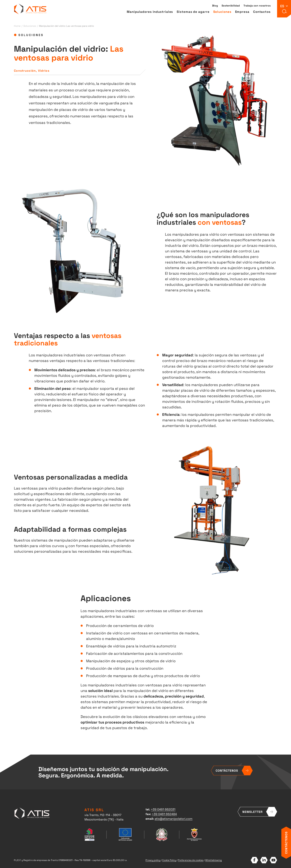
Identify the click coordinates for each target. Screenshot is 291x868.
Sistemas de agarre (193, 12)
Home (17, 26)
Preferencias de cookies (191, 860)
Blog (215, 6)
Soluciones (222, 12)
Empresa (242, 12)
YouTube (273, 860)
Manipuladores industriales (150, 12)
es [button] (282, 6)
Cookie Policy (169, 860)
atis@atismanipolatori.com (174, 818)
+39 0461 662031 (163, 809)
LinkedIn (264, 860)
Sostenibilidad (231, 6)
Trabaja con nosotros (257, 6)
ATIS (30, 9)
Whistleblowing (214, 860)
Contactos (262, 12)
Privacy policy (153, 860)
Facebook (254, 860)
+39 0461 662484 (164, 814)
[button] (284, 12)
